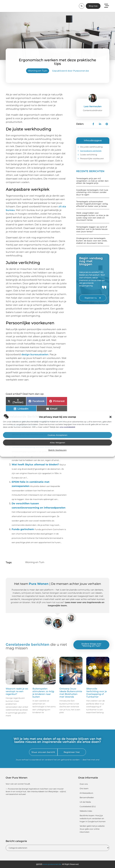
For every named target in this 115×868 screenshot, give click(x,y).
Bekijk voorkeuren (57, 450)
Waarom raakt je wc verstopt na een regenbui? (17, 691)
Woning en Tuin (38, 71)
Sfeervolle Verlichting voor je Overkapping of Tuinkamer (97, 693)
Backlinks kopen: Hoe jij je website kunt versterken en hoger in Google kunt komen (93, 818)
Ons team (84, 788)
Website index (86, 811)
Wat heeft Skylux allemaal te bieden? (35, 465)
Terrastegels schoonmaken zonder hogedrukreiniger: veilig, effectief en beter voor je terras (92, 204)
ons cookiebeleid (67, 427)
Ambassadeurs (86, 793)
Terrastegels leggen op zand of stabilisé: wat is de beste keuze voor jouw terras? (92, 229)
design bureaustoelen (35, 354)
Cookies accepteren (57, 435)
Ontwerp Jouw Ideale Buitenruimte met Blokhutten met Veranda (71, 693)
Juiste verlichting (89, 155)
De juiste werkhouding (91, 147)
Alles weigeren (57, 443)
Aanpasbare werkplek (91, 151)
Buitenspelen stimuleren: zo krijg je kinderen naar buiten (43, 693)
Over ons (84, 784)
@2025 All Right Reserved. (57, 864)
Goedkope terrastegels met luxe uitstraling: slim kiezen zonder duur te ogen (92, 192)
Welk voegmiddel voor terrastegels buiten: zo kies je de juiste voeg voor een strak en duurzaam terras (92, 216)
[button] (111, 417)
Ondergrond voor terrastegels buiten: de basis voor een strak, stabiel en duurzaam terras (92, 241)
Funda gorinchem (23, 529)
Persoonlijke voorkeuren (92, 158)
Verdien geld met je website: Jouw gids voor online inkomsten (92, 829)
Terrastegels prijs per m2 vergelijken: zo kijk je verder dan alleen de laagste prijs (92, 181)
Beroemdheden (87, 797)
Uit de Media (85, 802)
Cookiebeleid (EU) (88, 806)
